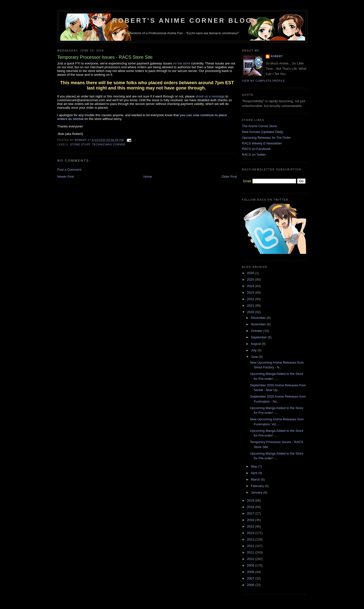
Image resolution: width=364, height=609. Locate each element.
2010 (251, 559)
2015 (251, 526)
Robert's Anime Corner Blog (182, 20)
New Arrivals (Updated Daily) (263, 132)
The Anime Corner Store (259, 126)
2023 (251, 293)
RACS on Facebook (256, 149)
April (255, 473)
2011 (251, 552)
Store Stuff (80, 145)
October (257, 331)
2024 (251, 286)
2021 (251, 305)
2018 (251, 507)
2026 (251, 273)
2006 (251, 585)
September (259, 337)
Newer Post (66, 177)
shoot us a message (210, 96)
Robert (277, 56)
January (257, 492)
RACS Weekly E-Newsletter (262, 143)
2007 (251, 578)
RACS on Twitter (254, 155)
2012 (251, 546)
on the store (182, 63)
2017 (251, 513)
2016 (251, 520)
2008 (251, 572)
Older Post (229, 177)
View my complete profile (264, 81)
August (256, 344)
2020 (251, 312)
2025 (251, 280)
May (254, 466)
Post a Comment (69, 170)
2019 (251, 500)
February (258, 486)
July (254, 350)
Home (148, 177)
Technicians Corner (109, 145)
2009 (251, 565)
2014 (251, 533)
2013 (251, 539)
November (259, 324)
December (259, 318)
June (255, 357)
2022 (251, 299)
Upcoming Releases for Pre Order (266, 138)
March (256, 479)
